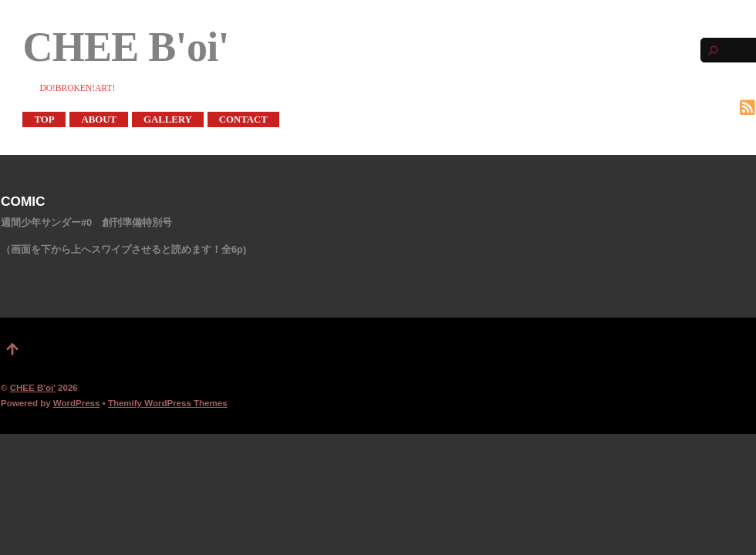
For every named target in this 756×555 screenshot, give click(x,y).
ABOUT (99, 119)
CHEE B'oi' (33, 388)
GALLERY (168, 119)
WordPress (77, 403)
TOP (44, 119)
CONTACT (243, 119)
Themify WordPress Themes (168, 403)
